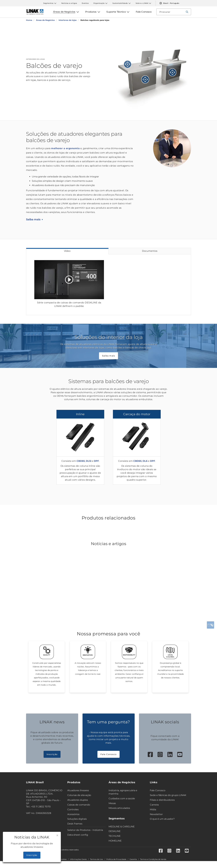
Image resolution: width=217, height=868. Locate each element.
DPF (96, 461)
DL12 (89, 461)
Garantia (133, 859)
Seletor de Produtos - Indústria (85, 830)
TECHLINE (115, 836)
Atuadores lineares (78, 790)
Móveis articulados (119, 808)
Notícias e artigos (69, 3)
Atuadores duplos (78, 800)
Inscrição (52, 754)
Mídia (153, 809)
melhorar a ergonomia (65, 148)
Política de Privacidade (116, 859)
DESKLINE (115, 831)
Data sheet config (78, 835)
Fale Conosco (108, 754)
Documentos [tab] (150, 251)
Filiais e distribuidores (162, 800)
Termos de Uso (97, 859)
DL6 (145, 461)
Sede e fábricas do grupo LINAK (168, 795)
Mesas (112, 803)
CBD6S (81, 461)
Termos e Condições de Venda (153, 859)
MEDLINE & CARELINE (122, 827)
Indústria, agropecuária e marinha (123, 792)
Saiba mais (33, 219)
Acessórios (73, 814)
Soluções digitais (77, 819)
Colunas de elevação (79, 795)
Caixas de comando (79, 805)
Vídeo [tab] (67, 251)
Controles (73, 809)
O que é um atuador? (162, 819)
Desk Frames (75, 824)
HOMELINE (115, 841)
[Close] (57, 835)
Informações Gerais (78, 859)
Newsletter (156, 814)
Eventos (85, 3)
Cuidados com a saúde (122, 798)
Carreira (154, 805)
